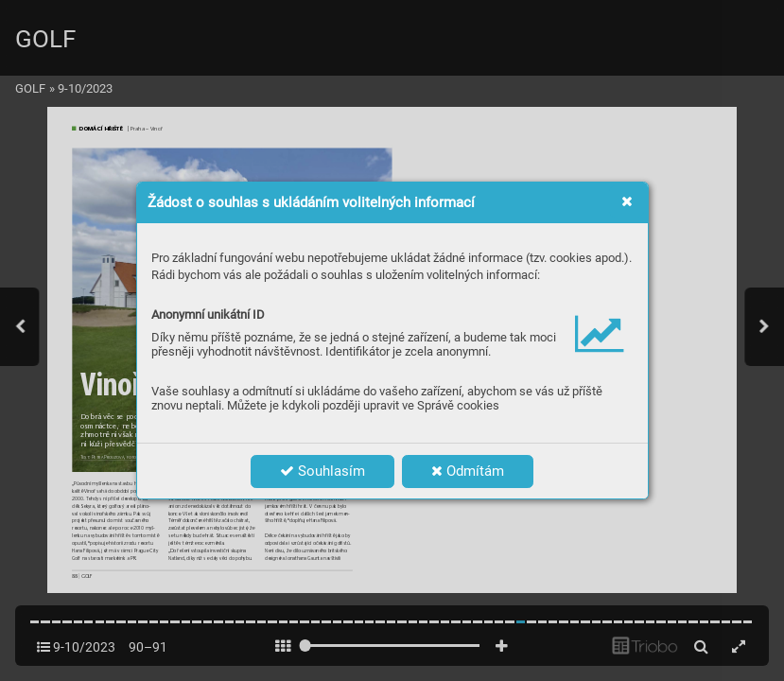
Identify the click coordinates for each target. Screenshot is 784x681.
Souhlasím (322, 471)
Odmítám (468, 471)
